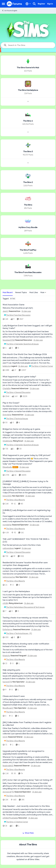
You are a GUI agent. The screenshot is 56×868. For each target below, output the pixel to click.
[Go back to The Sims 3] (28, 152)
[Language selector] (28, 4)
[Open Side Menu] (3, 4)
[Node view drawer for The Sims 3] (28, 163)
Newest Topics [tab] (21, 292)
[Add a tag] (13, 299)
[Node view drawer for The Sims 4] (28, 132)
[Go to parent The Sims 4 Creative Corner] (41, 366)
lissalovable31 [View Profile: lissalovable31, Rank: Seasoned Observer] (8, 766)
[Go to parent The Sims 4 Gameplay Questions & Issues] (21, 344)
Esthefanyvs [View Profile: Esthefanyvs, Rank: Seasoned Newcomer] (8, 629)
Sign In (50, 4)
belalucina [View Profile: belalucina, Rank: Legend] (7, 366)
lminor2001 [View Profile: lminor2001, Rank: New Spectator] (7, 496)
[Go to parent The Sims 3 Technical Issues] (16, 419)
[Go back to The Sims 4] (28, 121)
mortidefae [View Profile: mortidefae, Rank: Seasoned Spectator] (7, 525)
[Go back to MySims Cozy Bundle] (28, 227)
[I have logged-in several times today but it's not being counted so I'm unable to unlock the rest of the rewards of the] (28, 519)
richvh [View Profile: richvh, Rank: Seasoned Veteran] (5, 737)
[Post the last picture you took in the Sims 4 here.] (28, 545)
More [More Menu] (43, 292)
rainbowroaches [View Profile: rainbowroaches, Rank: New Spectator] (9, 577)
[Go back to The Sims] (28, 205)
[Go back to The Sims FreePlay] (28, 250)
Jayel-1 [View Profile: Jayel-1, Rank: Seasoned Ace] (5, 311)
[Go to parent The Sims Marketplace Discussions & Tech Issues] (24, 607)
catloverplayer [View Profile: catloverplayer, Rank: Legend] (8, 548)
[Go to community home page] (14, 4)
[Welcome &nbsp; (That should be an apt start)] (28, 308)
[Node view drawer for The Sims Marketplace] (28, 101)
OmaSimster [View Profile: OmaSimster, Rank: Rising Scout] (8, 441)
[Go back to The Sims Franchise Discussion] (28, 272)
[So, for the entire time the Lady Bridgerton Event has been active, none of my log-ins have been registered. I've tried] (28, 334)
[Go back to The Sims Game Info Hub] (28, 68)
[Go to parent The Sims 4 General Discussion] (17, 392)
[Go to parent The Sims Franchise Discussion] (17, 315)
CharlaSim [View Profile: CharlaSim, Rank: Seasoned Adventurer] (7, 388)
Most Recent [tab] (8, 292)
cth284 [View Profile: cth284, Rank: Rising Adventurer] (6, 603)
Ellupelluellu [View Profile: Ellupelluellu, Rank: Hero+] (7, 467)
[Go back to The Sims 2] (28, 182)
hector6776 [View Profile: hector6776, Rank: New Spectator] (7, 682)
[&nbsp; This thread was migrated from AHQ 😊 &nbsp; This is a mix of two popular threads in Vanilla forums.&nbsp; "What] (28, 461)
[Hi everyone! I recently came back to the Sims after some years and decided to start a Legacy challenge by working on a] (28, 812)
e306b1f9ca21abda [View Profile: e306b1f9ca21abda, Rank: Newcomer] (10, 818)
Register (41, 4)
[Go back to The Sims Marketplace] (28, 90)
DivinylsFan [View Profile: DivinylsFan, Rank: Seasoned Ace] (7, 415)
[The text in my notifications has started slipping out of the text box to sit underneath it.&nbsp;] (28, 651)
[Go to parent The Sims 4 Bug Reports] (14, 500)
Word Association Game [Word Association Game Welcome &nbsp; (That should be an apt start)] (13, 305)
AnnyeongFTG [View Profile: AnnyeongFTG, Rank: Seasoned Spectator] (8, 792)
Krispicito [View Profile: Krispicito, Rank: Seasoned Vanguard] (6, 656)
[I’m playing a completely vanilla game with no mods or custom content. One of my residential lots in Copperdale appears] (28, 571)
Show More (28, 833)
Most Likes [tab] (34, 292)
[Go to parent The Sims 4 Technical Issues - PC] (18, 633)
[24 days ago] (26, 311)
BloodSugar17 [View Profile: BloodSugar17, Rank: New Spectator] (8, 708)
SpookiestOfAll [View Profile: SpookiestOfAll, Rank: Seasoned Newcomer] (9, 340)
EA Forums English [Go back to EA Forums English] (10, 11)
